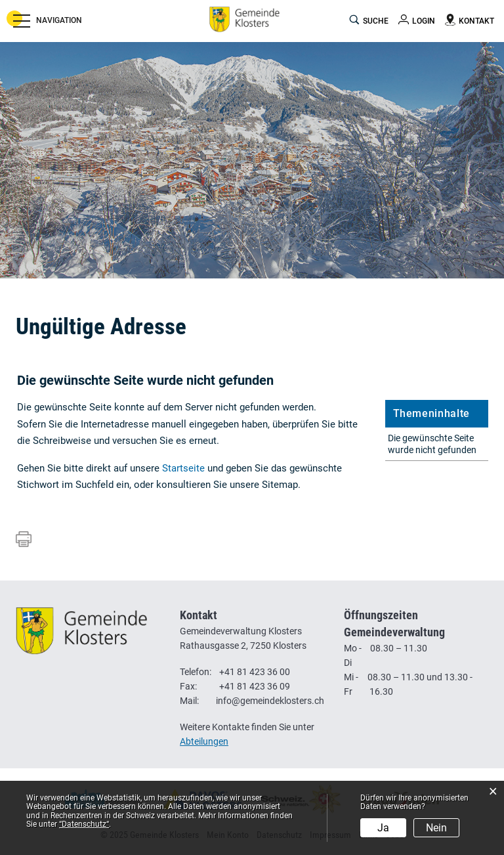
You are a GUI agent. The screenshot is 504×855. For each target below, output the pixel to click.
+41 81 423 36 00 (255, 672)
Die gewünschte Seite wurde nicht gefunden (432, 444)
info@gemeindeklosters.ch (270, 701)
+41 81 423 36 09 (255, 686)
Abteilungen (204, 741)
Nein (436, 828)
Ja (383, 828)
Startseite (183, 468)
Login (424, 21)
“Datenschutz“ (84, 824)
